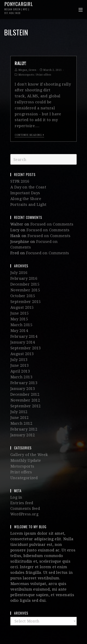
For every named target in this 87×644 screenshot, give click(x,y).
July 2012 (19, 412)
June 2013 (20, 365)
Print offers (44, 75)
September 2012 (26, 406)
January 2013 (23, 389)
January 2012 (23, 435)
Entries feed (22, 503)
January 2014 (23, 342)
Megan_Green (27, 70)
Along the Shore (26, 199)
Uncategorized (24, 478)
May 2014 (19, 331)
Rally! (21, 63)
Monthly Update (26, 460)
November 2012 (25, 400)
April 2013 (20, 371)
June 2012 (20, 418)
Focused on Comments (52, 224)
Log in (16, 497)
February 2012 (24, 429)
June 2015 (20, 313)
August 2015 (22, 307)
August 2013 (22, 354)
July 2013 (19, 360)
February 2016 (24, 278)
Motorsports (26, 75)
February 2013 (24, 383)
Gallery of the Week (29, 455)
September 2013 (26, 348)
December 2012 (25, 394)
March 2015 (21, 325)
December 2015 (25, 284)
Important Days (25, 193)
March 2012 (21, 423)
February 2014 (24, 336)
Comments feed (25, 508)
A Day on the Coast (28, 187)
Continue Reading (29, 135)
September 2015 (26, 302)
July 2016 (19, 273)
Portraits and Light (28, 204)
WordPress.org (24, 514)
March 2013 (21, 377)
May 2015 (19, 319)
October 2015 (23, 296)
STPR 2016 (20, 181)
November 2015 (25, 290)
